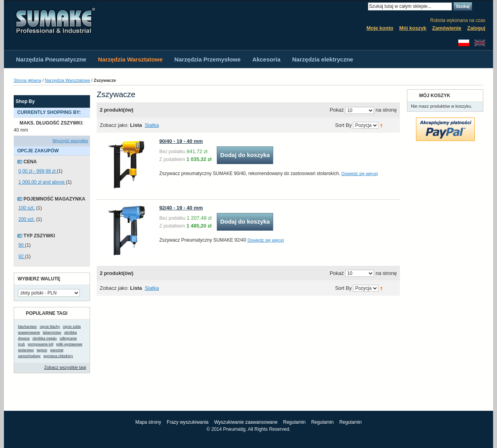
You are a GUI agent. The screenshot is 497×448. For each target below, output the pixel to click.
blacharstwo (27, 327)
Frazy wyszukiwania (188, 422)
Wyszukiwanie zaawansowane (246, 422)
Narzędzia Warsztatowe (68, 80)
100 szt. (27, 208)
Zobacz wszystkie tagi (65, 367)
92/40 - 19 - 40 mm (181, 208)
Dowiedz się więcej (360, 173)
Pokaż (337, 110)
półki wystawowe (69, 344)
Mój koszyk (413, 28)
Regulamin (294, 422)
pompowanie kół (41, 344)
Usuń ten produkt (86, 123)
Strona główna (27, 80)
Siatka (152, 125)
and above (42, 182)
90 (22, 245)
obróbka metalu (45, 338)
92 (22, 257)
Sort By (343, 126)
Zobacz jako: (114, 125)
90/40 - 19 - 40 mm (181, 141)
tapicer (42, 350)
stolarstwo (26, 350)
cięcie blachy (50, 327)
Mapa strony (148, 422)
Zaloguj (476, 28)
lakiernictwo (52, 332)
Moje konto (380, 28)
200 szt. (27, 219)
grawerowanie (29, 332)
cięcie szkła (72, 327)
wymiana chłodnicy (58, 356)
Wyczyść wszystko (70, 141)
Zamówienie (447, 28)
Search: (363, 6)
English (480, 43)
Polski (464, 43)
